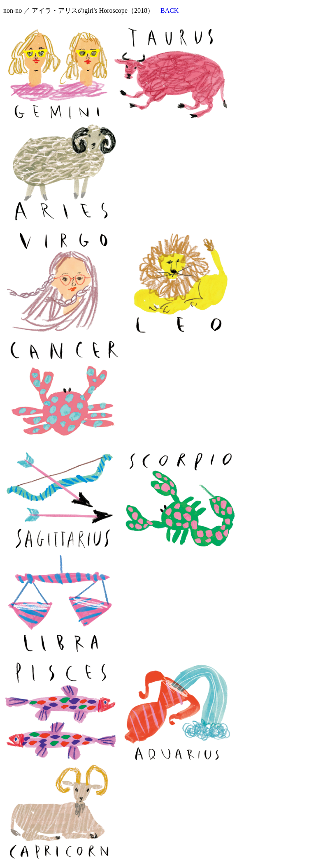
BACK (170, 10)
